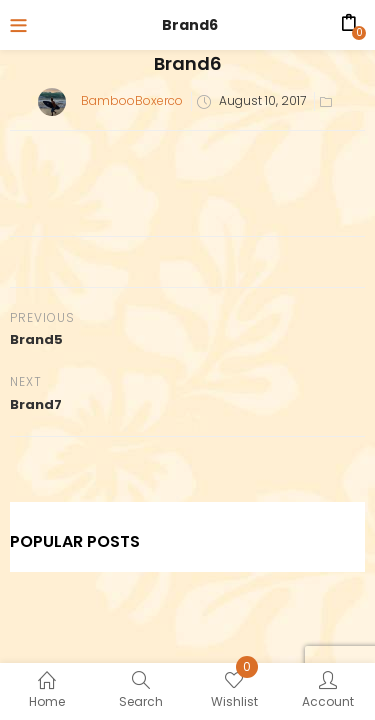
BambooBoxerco (132, 100)
